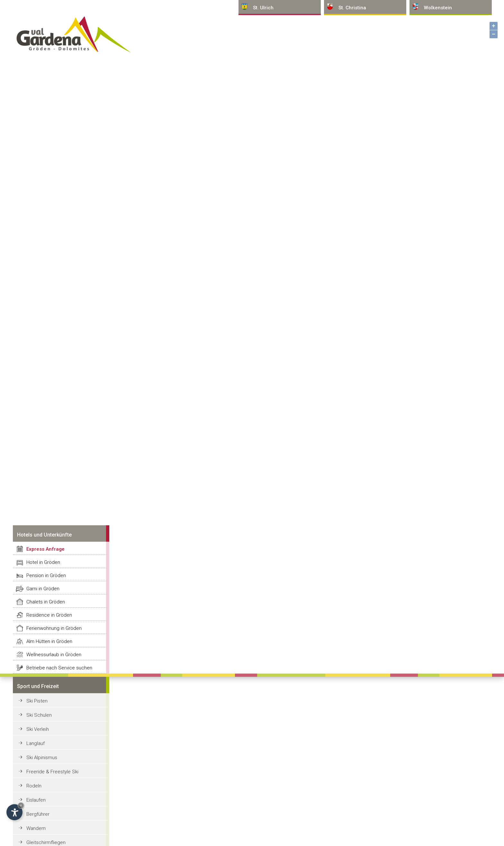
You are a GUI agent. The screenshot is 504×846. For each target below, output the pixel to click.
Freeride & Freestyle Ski (52, 772)
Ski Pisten (37, 701)
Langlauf (36, 743)
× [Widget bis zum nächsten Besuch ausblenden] (21, 805)
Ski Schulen (39, 715)
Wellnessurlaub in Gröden (54, 655)
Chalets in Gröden (46, 602)
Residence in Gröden (49, 615)
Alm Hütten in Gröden (49, 641)
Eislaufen (36, 800)
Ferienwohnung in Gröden (54, 628)
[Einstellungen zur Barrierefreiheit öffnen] (14, 812)
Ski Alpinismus (42, 758)
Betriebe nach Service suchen (59, 668)
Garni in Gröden (43, 589)
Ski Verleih (38, 729)
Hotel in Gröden (43, 562)
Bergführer (38, 814)
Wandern (36, 828)
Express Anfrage (45, 549)
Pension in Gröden (46, 575)
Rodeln (34, 786)
